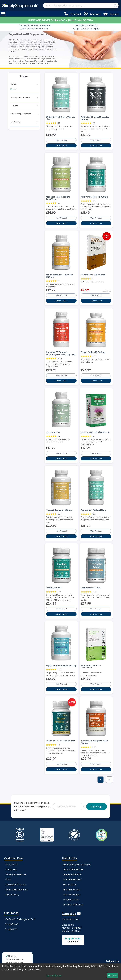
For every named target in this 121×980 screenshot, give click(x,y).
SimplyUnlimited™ (72, 874)
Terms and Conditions (16, 889)
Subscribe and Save (73, 869)
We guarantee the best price (87, 27)
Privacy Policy (12, 894)
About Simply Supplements (77, 864)
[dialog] (60, 972)
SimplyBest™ (12, 924)
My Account (11, 864)
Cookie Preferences (16, 884)
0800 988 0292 (70, 919)
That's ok (112, 975)
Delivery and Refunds (16, 874)
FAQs (8, 879)
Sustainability (70, 884)
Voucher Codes (71, 899)
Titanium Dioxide (71, 889)
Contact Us (11, 869)
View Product (61, 140)
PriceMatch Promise (73, 904)
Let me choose (54, 975)
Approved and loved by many (34, 27)
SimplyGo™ (11, 929)
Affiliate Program (72, 894)
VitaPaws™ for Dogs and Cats (20, 919)
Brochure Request (72, 879)
